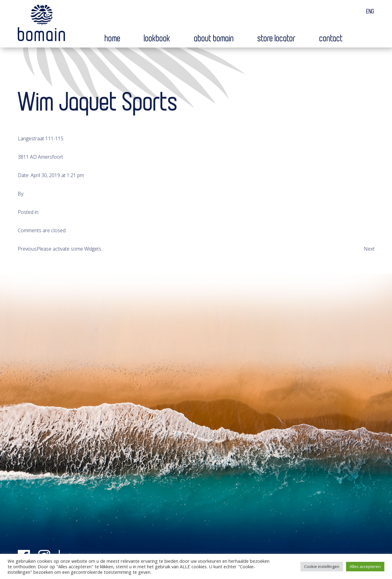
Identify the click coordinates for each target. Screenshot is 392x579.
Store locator (277, 39)
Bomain (41, 24)
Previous (27, 249)
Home (113, 39)
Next (369, 249)
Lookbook (157, 39)
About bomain (214, 39)
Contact (331, 39)
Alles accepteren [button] (365, 566)
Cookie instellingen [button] (322, 566)
